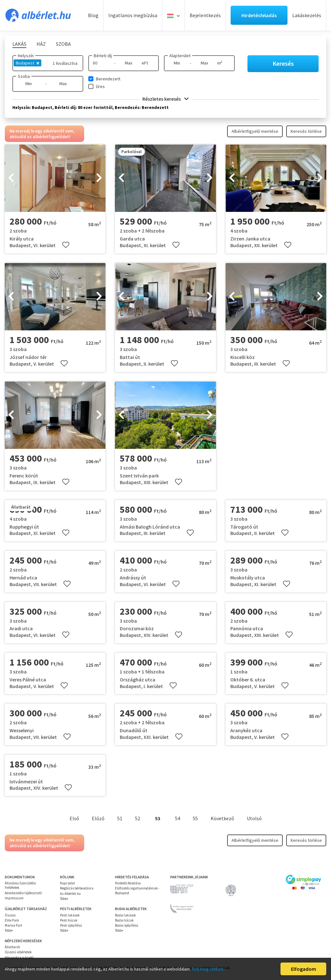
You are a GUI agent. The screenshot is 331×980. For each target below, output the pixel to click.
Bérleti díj (103, 56)
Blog (93, 15)
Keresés (283, 63)
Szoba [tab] (63, 44)
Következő (222, 818)
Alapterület (180, 56)
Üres (100, 86)
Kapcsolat (68, 883)
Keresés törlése (306, 131)
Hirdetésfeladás (259, 15)
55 (195, 818)
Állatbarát (12, 947)
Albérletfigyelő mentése (255, 131)
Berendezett (108, 79)
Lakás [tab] (19, 44)
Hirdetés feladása (128, 883)
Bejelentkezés (205, 15)
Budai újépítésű (127, 925)
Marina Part (14, 925)
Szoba (24, 76)
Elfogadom (304, 969)
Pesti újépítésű (71, 925)
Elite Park (12, 920)
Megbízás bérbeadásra (77, 888)
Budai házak (124, 920)
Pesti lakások (70, 915)
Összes (10, 915)
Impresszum (14, 898)
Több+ (64, 899)
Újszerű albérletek (18, 952)
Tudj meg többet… (209, 969)
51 (120, 818)
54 (178, 818)
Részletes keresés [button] (165, 99)
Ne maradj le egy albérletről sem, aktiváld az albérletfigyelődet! (42, 134)
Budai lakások (125, 915)
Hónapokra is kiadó (19, 957)
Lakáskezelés (307, 15)
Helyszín (26, 56)
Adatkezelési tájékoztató (23, 893)
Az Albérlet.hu (70, 894)
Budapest (27, 63)
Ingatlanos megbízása (133, 15)
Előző (98, 818)
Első (74, 818)
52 (138, 818)
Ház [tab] (41, 44)
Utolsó (254, 818)
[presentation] (11, 178)
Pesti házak (69, 920)
